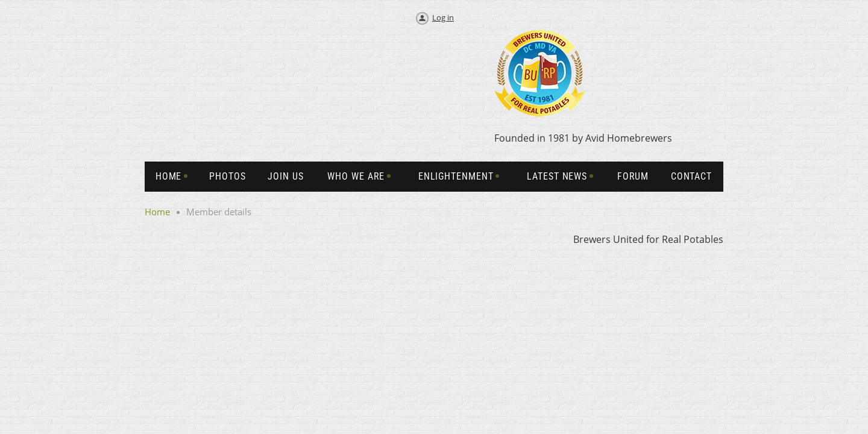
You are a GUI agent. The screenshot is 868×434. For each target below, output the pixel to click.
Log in (443, 17)
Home (157, 212)
